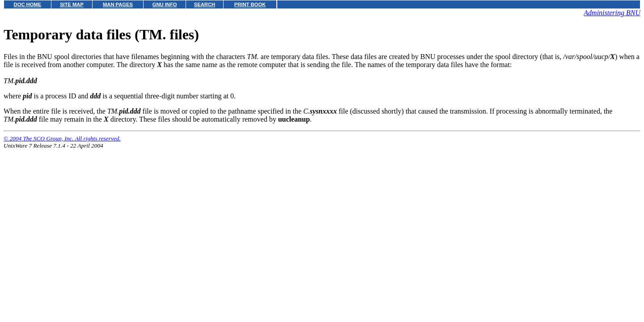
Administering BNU (612, 13)
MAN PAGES (118, 4)
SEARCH (205, 4)
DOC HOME (28, 4)
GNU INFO (165, 4)
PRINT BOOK (250, 4)
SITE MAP (72, 4)
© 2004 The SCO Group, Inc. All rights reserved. (62, 138)
